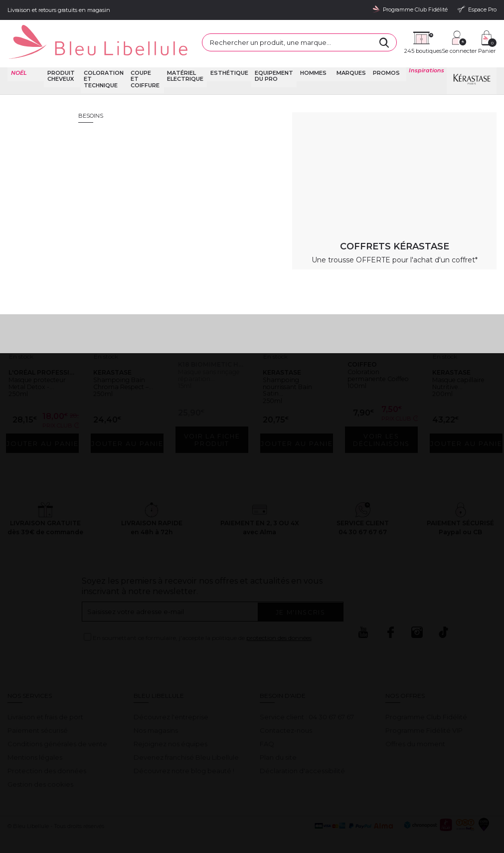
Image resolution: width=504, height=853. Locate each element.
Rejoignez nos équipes (170, 731)
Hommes (309, 60)
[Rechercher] (333, 37)
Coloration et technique (105, 66)
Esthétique (228, 60)
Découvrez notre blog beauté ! (184, 758)
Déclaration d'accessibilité (302, 758)
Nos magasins (156, 718)
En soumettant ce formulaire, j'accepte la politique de (202, 626)
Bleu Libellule (61, 90)
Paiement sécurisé (38, 718)
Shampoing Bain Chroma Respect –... (125, 368)
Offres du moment (415, 731)
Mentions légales (35, 745)
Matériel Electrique (186, 63)
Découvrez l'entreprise (171, 704)
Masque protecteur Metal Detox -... (40, 368)
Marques (348, 60)
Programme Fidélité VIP (424, 718)
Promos (384, 60)
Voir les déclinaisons (384, 427)
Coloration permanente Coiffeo (372, 360)
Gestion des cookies (40, 772)
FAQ (267, 731)
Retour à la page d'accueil (448, 187)
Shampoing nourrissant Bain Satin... (292, 368)
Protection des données (47, 758)
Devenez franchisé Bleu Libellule (186, 745)
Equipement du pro (271, 63)
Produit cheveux (62, 63)
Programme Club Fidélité (426, 704)
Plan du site (278, 745)
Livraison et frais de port (45, 704)
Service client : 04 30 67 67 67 (307, 704)
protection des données (279, 626)
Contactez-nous (286, 718)
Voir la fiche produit (212, 424)
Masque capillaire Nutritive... (465, 364)
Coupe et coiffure (145, 63)
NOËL (18, 60)
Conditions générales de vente (57, 731)
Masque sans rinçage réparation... (203, 360)
